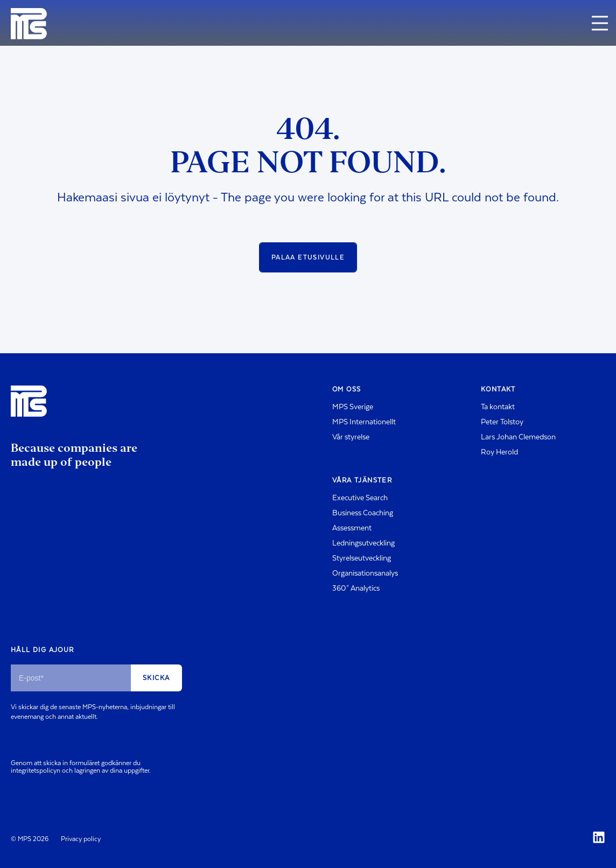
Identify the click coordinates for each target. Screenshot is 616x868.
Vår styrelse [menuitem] (351, 437)
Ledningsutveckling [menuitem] (363, 543)
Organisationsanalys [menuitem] (365, 573)
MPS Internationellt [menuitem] (364, 422)
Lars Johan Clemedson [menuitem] (518, 437)
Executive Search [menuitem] (360, 498)
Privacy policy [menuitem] (81, 839)
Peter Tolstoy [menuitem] (502, 422)
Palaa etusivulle (308, 257)
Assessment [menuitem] (352, 528)
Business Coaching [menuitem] (363, 513)
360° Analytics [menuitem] (356, 589)
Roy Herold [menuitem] (499, 452)
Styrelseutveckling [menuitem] (362, 558)
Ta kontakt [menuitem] (498, 407)
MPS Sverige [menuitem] (353, 407)
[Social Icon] (599, 837)
